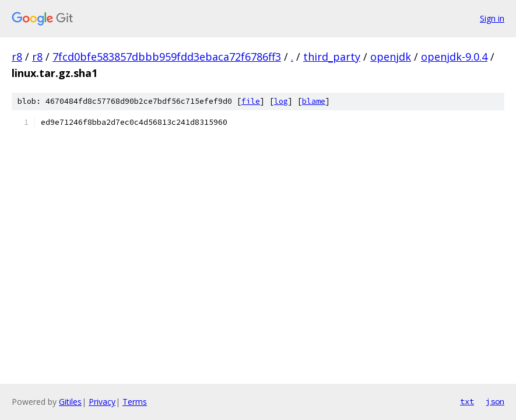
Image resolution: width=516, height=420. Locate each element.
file (251, 101)
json (495, 401)
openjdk (391, 57)
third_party (332, 57)
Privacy (102, 402)
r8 (17, 57)
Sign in (492, 18)
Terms (135, 402)
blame (314, 101)
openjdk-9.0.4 (454, 57)
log (281, 101)
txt (467, 401)
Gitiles (70, 402)
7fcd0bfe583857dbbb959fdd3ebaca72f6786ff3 (167, 57)
